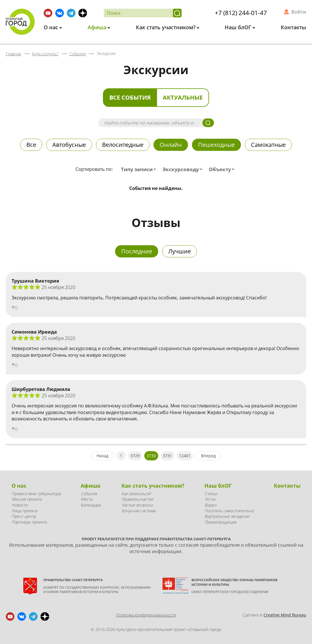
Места (86, 499)
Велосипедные (123, 145)
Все (31, 145)
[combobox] (140, 169)
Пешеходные (216, 145)
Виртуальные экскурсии (227, 516)
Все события (130, 97)
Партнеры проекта (29, 522)
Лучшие (180, 251)
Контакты (293, 27)
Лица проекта (24, 511)
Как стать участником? (166, 27)
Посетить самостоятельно (229, 511)
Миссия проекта (27, 499)
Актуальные (183, 97)
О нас (52, 27)
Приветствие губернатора (36, 494)
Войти (299, 12)
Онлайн (171, 145)
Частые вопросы (137, 505)
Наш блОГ (239, 27)
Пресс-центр (24, 516)
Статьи (211, 494)
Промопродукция (220, 522)
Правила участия (137, 499)
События (89, 494)
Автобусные (69, 145)
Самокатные (268, 145)
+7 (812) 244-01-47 (241, 13)
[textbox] (140, 169)
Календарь (91, 505)
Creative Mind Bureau (285, 615)
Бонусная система (138, 511)
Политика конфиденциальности (146, 615)
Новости (20, 505)
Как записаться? (136, 494)
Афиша (98, 27)
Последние (137, 251)
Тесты (210, 499)
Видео (210, 505)
